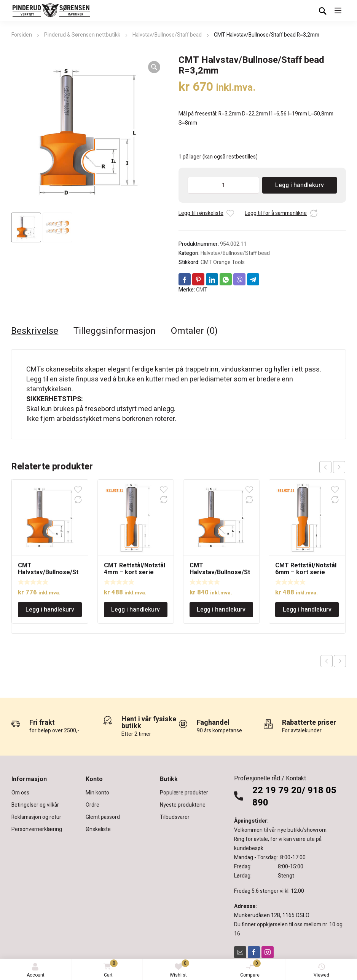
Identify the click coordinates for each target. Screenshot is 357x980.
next (339, 467)
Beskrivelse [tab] (35, 331)
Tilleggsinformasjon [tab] (115, 331)
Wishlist (179, 969)
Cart (109, 969)
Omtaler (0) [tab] (194, 331)
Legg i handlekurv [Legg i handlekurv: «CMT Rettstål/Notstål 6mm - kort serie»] (307, 610)
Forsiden (22, 35)
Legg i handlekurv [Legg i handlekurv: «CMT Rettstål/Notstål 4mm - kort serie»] (135, 610)
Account (36, 971)
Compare (250, 969)
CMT (202, 290)
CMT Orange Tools (223, 262)
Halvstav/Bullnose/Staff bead (167, 35)
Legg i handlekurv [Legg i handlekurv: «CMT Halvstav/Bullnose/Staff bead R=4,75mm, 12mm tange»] (50, 610)
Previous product (327, 661)
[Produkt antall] (223, 185)
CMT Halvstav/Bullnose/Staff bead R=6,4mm (220, 572)
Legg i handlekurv (300, 185)
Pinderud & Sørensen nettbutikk (82, 35)
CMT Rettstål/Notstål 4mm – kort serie (135, 569)
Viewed (321, 971)
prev (325, 467)
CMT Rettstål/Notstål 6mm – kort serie (306, 569)
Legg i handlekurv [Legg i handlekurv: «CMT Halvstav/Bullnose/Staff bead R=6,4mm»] (221, 610)
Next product (340, 661)
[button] (154, 67)
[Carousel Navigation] (332, 467)
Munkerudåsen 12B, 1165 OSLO (272, 915)
